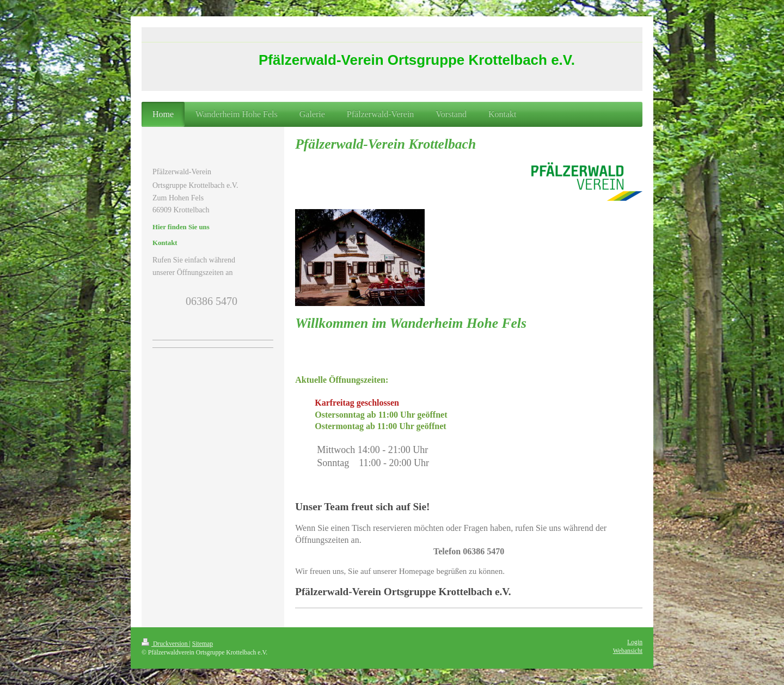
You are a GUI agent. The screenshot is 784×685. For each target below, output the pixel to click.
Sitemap (203, 644)
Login (635, 642)
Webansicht (628, 651)
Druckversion (165, 644)
